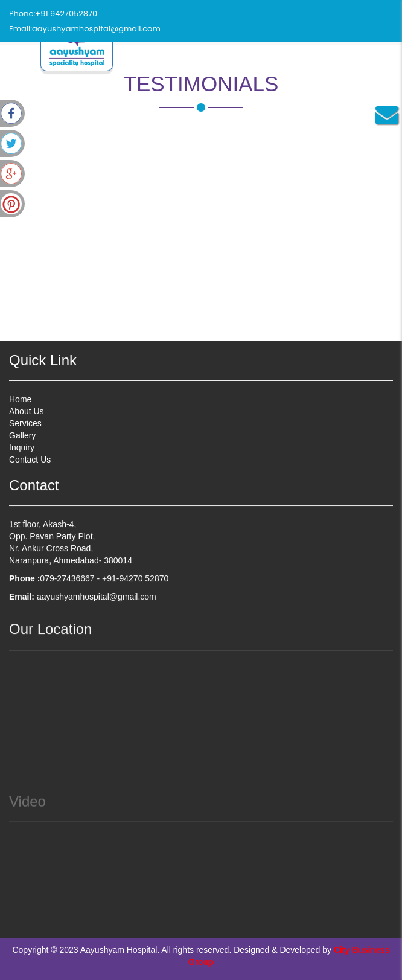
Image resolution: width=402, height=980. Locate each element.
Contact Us (30, 460)
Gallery (22, 435)
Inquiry (22, 447)
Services (25, 423)
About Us (27, 411)
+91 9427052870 (66, 14)
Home (20, 399)
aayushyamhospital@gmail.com (96, 29)
